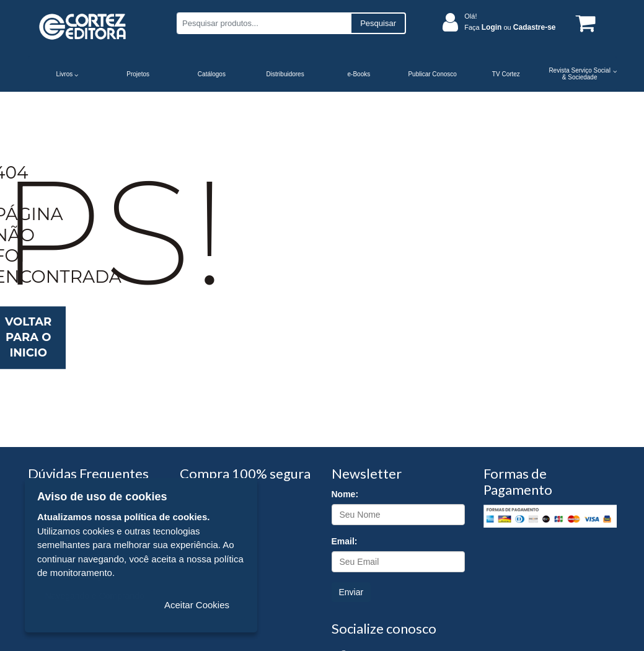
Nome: (345, 494)
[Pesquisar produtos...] (264, 23)
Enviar (351, 592)
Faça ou (510, 27)
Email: (345, 541)
